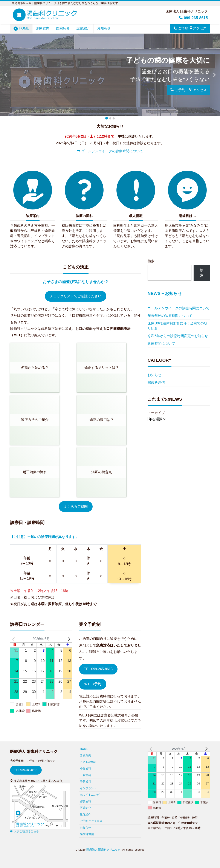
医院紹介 (63, 28)
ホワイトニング (90, 795)
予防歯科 (86, 782)
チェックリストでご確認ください (76, 296)
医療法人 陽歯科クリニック (104, 850)
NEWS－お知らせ (165, 293)
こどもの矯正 (88, 762)
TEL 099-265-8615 (98, 669)
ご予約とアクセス (91, 821)
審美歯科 (86, 801)
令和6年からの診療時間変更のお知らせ (178, 336)
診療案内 (43, 28)
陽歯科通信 (156, 382)
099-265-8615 (193, 18)
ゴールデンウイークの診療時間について (110, 151)
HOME (21, 29)
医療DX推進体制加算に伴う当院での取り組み (177, 326)
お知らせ (104, 28)
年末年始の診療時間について (170, 316)
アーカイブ (156, 413)
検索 (151, 261)
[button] (5, 75)
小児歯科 (86, 768)
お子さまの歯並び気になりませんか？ (76, 282)
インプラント (88, 788)
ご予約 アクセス (190, 28)
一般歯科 (86, 775)
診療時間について (161, 343)
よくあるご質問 (76, 506)
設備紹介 (83, 28)
